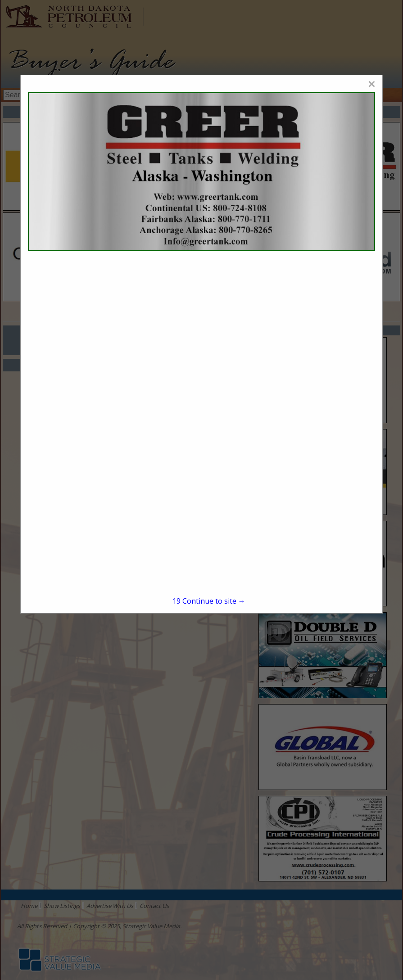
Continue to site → (209, 601)
